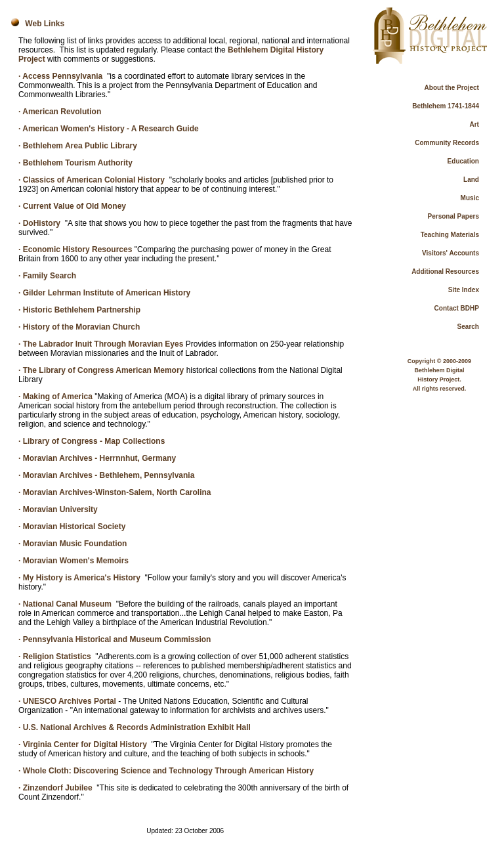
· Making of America (55, 397)
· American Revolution (60, 112)
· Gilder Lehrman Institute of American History (104, 293)
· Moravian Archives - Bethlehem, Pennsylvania (106, 475)
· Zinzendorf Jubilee (55, 788)
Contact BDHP (457, 308)
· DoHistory (39, 223)
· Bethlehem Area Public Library (78, 146)
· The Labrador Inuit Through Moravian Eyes (101, 344)
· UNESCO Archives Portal (67, 701)
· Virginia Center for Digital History (83, 744)
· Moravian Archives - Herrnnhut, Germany (97, 458)
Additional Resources (445, 271)
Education (463, 161)
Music (470, 198)
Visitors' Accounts (451, 253)
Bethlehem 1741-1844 (446, 106)
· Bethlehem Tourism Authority (75, 163)
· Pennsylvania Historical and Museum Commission (115, 639)
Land (471, 180)
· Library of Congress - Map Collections (92, 441)
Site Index (464, 290)
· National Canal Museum (65, 604)
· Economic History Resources (75, 249)
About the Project (452, 88)
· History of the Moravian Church (79, 327)
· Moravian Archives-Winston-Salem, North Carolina (115, 492)
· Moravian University (58, 509)
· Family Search (47, 276)
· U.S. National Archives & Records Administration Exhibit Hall (135, 727)
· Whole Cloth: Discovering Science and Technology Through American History (166, 771)
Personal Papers (453, 216)
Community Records (447, 143)
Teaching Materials (450, 235)
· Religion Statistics (55, 657)
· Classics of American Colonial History (92, 180)
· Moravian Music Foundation (73, 544)
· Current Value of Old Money (72, 206)
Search (468, 327)
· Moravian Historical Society (72, 527)
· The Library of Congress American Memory (101, 370)
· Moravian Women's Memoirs (73, 561)
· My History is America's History (79, 578)
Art (474, 124)
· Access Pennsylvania (60, 76)
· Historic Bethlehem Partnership (79, 310)
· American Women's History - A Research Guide (109, 129)
